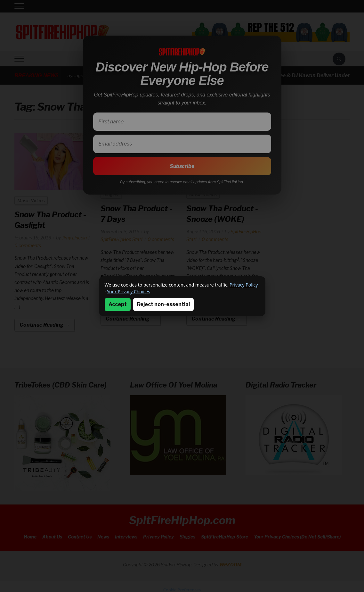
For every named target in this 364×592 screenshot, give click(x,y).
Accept (118, 304)
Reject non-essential (163, 304)
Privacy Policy (244, 285)
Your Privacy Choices (129, 292)
